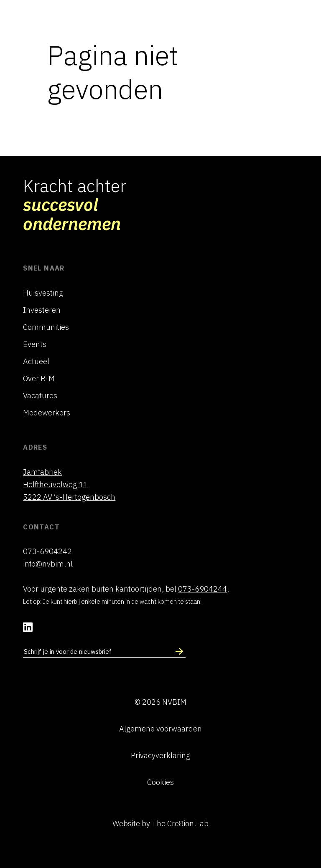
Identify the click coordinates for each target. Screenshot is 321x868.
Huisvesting (43, 293)
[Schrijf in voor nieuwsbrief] (179, 652)
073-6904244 (203, 589)
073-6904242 (47, 551)
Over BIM (39, 378)
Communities (46, 327)
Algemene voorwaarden (160, 729)
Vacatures (40, 395)
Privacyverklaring (160, 755)
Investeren (42, 310)
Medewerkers (47, 412)
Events (35, 344)
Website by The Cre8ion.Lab (160, 823)
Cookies (160, 782)
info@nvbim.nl (48, 564)
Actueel (36, 361)
